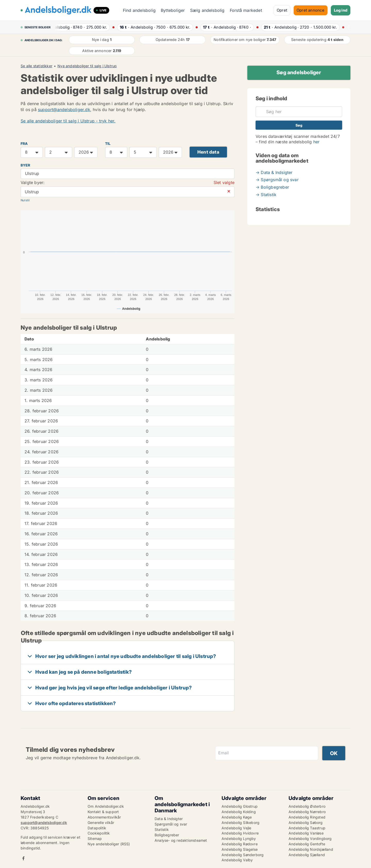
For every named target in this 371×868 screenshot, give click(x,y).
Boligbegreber (167, 835)
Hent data (208, 152)
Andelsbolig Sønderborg (243, 855)
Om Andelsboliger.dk (106, 806)
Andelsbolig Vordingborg (310, 838)
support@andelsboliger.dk (64, 110)
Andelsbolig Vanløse (306, 833)
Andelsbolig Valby (237, 860)
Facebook (23, 858)
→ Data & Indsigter (274, 172)
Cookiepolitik (99, 833)
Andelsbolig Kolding (239, 812)
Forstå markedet (246, 10)
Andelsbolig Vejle (236, 828)
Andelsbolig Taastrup (307, 828)
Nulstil (25, 200)
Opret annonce (311, 10)
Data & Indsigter (169, 819)
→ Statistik (266, 195)
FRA (24, 144)
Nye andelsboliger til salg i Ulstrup (87, 66)
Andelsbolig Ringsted (307, 817)
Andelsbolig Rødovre (240, 844)
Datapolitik (97, 828)
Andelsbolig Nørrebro (307, 812)
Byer (25, 165)
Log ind (341, 10)
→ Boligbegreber (272, 187)
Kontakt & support (103, 812)
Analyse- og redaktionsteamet (181, 840)
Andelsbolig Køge (237, 817)
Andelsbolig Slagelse (240, 849)
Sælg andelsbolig (207, 10)
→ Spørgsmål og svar (277, 180)
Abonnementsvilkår (104, 817)
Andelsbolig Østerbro (307, 806)
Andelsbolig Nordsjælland (311, 849)
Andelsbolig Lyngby (239, 838)
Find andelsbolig (139, 10)
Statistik (162, 829)
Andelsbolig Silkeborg (241, 823)
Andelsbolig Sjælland (307, 855)
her (317, 142)
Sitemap (95, 838)
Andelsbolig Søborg (306, 823)
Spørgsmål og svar (171, 824)
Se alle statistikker (36, 66)
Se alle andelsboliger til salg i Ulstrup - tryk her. (68, 121)
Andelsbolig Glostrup (240, 806)
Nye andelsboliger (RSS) (109, 844)
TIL (108, 144)
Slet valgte (224, 182)
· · (81, 27)
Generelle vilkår (101, 823)
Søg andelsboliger (299, 72)
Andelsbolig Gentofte (307, 844)
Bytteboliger (173, 10)
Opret (282, 10)
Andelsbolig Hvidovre (240, 833)
